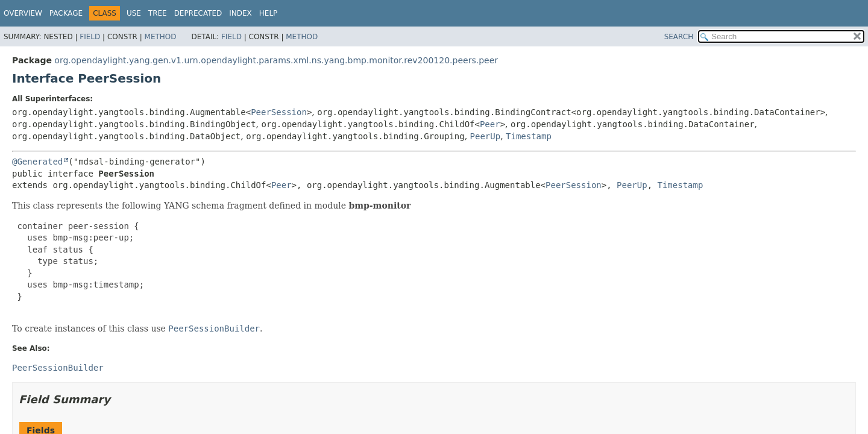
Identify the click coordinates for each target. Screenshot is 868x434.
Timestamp (529, 136)
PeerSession (279, 112)
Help (269, 13)
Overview (23, 13)
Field (90, 37)
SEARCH (679, 37)
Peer (490, 124)
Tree (158, 13)
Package (66, 13)
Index (241, 13)
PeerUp (486, 136)
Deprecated (198, 13)
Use (134, 13)
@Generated (37, 162)
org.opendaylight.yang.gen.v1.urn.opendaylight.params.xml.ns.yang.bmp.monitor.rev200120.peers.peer (276, 60)
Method (161, 37)
